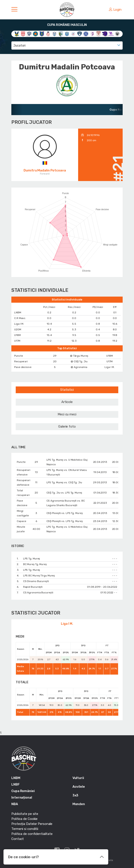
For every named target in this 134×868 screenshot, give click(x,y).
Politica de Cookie (24, 819)
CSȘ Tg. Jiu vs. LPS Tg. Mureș (64, 493)
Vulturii (78, 778)
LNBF (15, 784)
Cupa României (23, 791)
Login (115, 10)
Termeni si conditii (25, 829)
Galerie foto (67, 426)
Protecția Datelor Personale (32, 824)
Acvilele (79, 787)
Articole (67, 402)
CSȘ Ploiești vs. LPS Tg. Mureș (65, 513)
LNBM (16, 778)
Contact (18, 839)
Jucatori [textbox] (19, 45)
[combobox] (67, 45)
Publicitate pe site (25, 814)
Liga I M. (67, 624)
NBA (15, 804)
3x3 (76, 795)
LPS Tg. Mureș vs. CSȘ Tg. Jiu (64, 482)
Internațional (22, 797)
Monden (79, 804)
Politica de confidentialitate (32, 834)
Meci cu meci (67, 414)
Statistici (67, 390)
